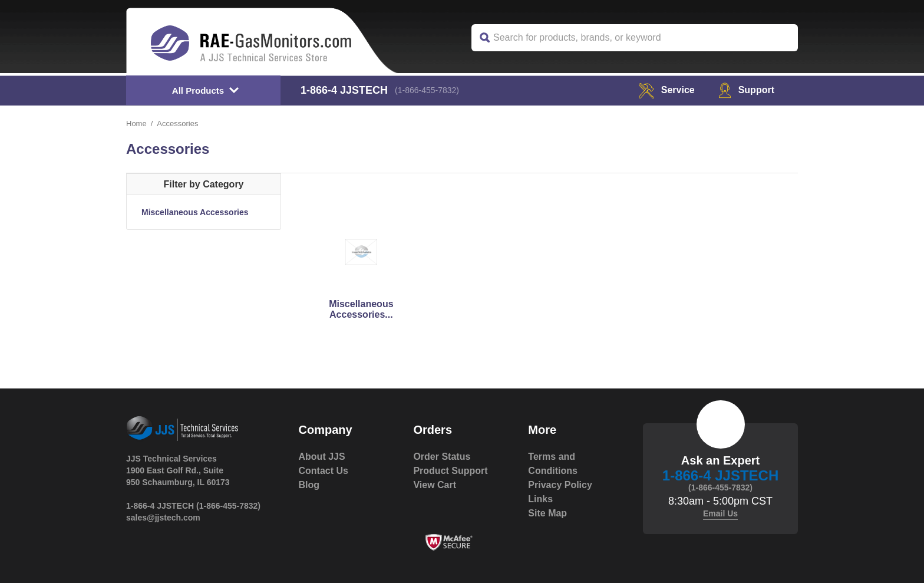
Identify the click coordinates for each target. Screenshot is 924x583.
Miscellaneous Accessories (195, 212)
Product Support (450, 471)
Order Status (442, 457)
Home (136, 123)
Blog (309, 485)
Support (746, 90)
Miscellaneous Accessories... (361, 309)
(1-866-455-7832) (427, 90)
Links (540, 499)
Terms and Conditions (553, 464)
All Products (198, 90)
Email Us (720, 513)
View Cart (435, 485)
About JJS (322, 457)
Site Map (547, 513)
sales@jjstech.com (163, 518)
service (666, 90)
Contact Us (324, 471)
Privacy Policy (560, 485)
